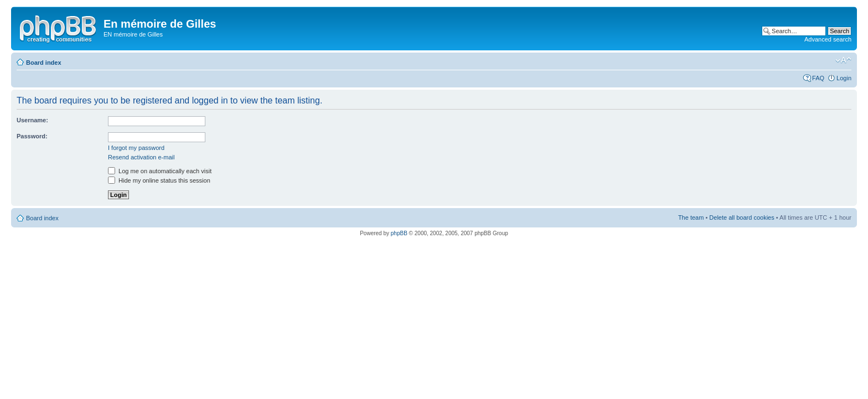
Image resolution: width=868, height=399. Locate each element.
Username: (32, 120)
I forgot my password (136, 148)
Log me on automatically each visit (160, 171)
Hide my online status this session (159, 180)
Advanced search (828, 39)
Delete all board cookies (742, 217)
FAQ (818, 78)
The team (691, 217)
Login (844, 78)
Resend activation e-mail (141, 157)
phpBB (399, 233)
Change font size (843, 60)
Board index (44, 63)
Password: (32, 136)
